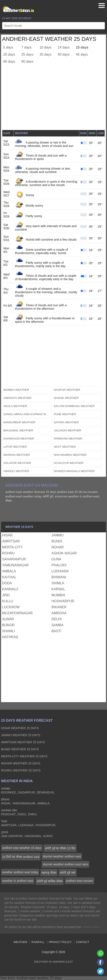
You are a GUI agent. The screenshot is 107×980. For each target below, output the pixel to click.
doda (7, 583)
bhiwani (59, 577)
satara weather (66, 422)
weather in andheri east (18, 881)
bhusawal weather (18, 430)
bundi (57, 541)
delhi (56, 619)
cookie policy (90, 927)
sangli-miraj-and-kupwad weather (27, 414)
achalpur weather (69, 463)
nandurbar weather (19, 422)
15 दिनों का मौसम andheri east (21, 857)
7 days (26, 47)
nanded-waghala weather (74, 471)
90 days (27, 61)
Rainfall (38, 942)
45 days (82, 54)
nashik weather (66, 398)
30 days (45, 54)
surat (48, 836)
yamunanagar (15, 565)
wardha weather (17, 455)
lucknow (11, 607)
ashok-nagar (64, 553)
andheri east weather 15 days (22, 848)
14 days (64, 47)
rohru (8, 553)
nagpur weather (67, 390)
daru (32, 814)
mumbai (58, 595)
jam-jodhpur (12, 836)
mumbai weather (16, 390)
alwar (8, 619)
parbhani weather (68, 439)
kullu (8, 601)
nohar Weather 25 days (21, 763)
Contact (83, 942)
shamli (9, 631)
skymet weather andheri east (62, 856)
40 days (64, 54)
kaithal (9, 577)
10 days (45, 47)
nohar (58, 547)
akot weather (65, 447)
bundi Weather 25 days (20, 749)
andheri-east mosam (79, 881)
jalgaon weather (67, 430)
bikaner (59, 607)
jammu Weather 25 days (21, 735)
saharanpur (14, 559)
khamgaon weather (19, 439)
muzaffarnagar (17, 613)
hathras (10, 637)
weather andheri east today (20, 872)
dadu (22, 814)
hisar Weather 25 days (20, 728)
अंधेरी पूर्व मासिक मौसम (50, 881)
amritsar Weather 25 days (23, 742)
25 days (27, 54)
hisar (7, 535)
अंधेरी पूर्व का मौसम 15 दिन (60, 848)
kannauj (10, 589)
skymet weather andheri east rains (65, 864)
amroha (59, 613)
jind (6, 595)
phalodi (59, 565)
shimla (58, 583)
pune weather (65, 414)
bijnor (8, 625)
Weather (20, 942)
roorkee (9, 792)
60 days (9, 61)
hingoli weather (16, 471)
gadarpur (26, 792)
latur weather (15, 447)
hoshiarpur (63, 601)
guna (56, 559)
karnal (58, 589)
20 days (9, 54)
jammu (58, 535)
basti (56, 631)
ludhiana (60, 571)
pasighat (8, 814)
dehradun (45, 792)
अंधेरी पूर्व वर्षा (67, 873)
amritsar (11, 541)
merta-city (12, 547)
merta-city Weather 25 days (24, 756)
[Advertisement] (53, 100)
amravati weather (17, 398)
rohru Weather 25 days (21, 770)
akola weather (15, 406)
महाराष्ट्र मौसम (49, 873)
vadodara (33, 836)
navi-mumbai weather (70, 455)
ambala (9, 571)
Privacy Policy (60, 942)
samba (57, 625)
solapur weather (17, 463)
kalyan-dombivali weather (74, 406)
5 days (8, 47)
